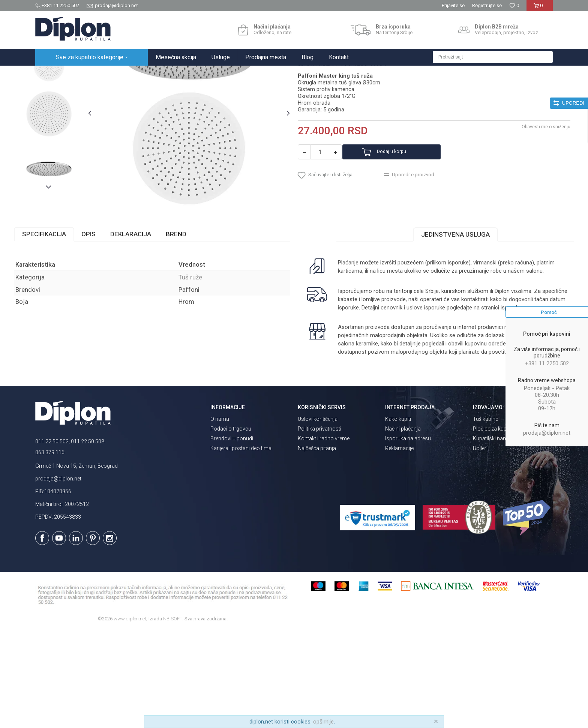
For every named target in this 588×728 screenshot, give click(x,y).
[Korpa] (539, 8)
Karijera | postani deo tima (241, 546)
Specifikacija (65, 315)
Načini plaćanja (403, 526)
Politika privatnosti (319, 526)
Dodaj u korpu (404, 225)
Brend (197, 315)
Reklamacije (399, 546)
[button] (493, 57)
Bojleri (480, 546)
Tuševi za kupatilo (132, 74)
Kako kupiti (398, 516)
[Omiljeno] (514, 5)
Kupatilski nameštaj (496, 536)
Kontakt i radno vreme (324, 536)
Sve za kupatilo (90, 74)
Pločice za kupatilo (495, 526)
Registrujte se (487, 5)
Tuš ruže (166, 74)
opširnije (323, 722)
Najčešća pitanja (317, 546)
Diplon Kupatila (52, 74)
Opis (110, 315)
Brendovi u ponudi (232, 536)
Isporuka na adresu (408, 536)
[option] (68, 129)
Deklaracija (152, 315)
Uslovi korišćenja (318, 516)
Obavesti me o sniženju (525, 200)
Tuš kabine (485, 516)
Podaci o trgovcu (231, 526)
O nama (220, 516)
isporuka (365, 397)
